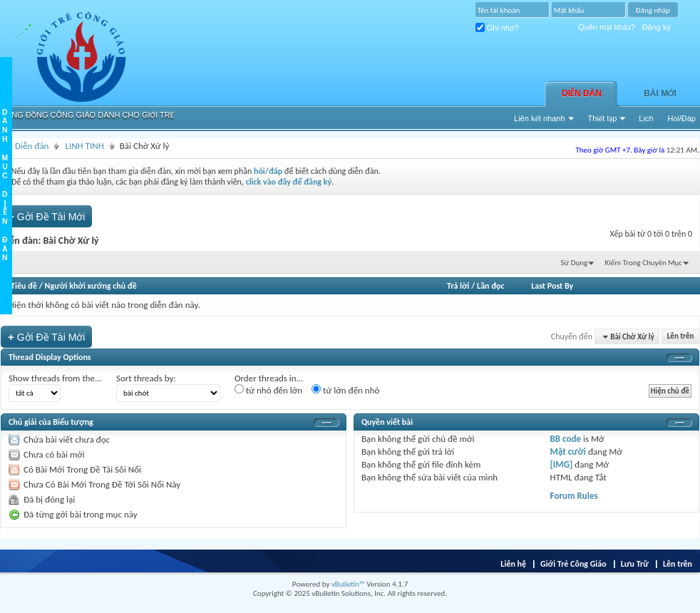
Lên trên (681, 337)
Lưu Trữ (635, 564)
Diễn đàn (582, 93)
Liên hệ (513, 564)
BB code (566, 439)
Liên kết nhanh (540, 118)
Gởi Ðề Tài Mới (46, 216)
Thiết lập (603, 118)
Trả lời (458, 286)
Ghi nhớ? (497, 28)
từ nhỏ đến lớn (268, 390)
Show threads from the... (55, 378)
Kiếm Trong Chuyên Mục (644, 263)
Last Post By (552, 286)
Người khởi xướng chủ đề (91, 286)
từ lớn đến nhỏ (345, 390)
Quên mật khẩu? (607, 27)
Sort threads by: (146, 378)
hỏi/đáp (268, 171)
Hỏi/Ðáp (682, 118)
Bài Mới (660, 93)
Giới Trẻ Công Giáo (573, 564)
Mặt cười (568, 452)
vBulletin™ (348, 584)
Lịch (646, 118)
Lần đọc (490, 286)
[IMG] (562, 464)
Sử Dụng (575, 263)
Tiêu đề (24, 286)
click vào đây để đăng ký (289, 182)
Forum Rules (574, 496)
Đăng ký (657, 27)
